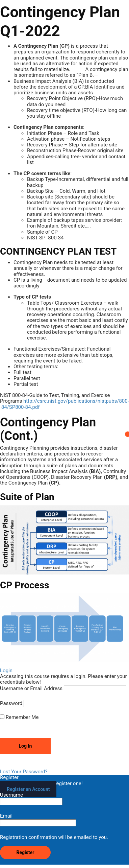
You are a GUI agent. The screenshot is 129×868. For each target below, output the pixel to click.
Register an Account (28, 789)
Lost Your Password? (24, 772)
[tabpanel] (64, 353)
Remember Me (19, 717)
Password (11, 703)
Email (38, 820)
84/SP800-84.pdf (21, 407)
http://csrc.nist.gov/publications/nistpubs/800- (76, 401)
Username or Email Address (31, 689)
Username (31, 799)
